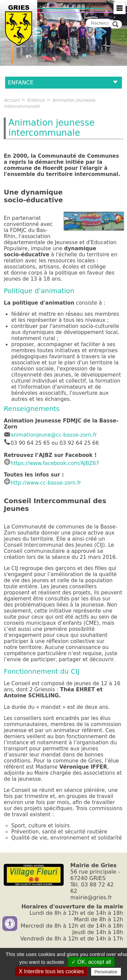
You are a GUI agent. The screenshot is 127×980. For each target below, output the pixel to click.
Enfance (36, 100)
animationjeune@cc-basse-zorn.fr (50, 435)
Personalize (106, 972)
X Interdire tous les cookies (51, 971)
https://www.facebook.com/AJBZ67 (55, 463)
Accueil (12, 100)
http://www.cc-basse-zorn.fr (42, 483)
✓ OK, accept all (91, 962)
